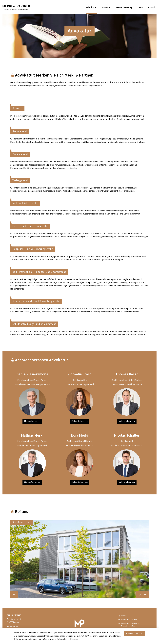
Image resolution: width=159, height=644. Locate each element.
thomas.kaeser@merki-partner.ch (127, 384)
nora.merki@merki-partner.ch (80, 446)
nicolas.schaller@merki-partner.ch (127, 446)
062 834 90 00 (12, 627)
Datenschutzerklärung (67, 639)
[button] (14, 594)
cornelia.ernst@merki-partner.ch (80, 384)
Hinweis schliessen (134, 634)
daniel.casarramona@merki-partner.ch (32, 384)
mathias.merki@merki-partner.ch (32, 446)
